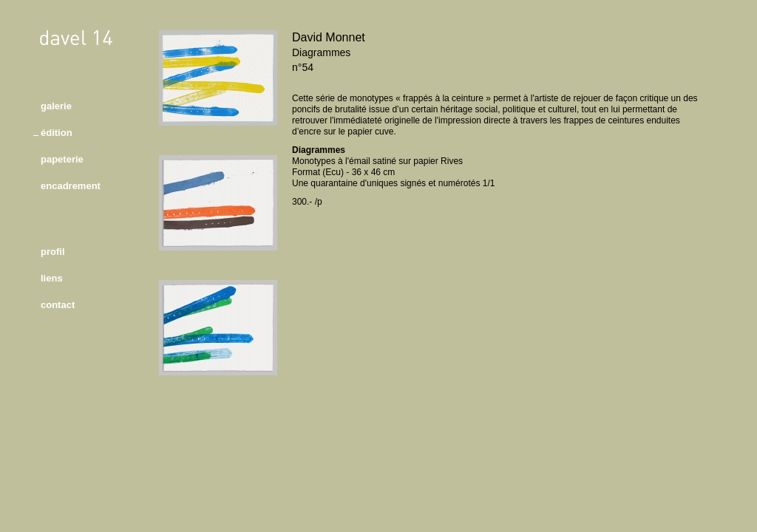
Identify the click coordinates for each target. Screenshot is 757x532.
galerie (56, 106)
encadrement (71, 186)
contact (58, 305)
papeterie (62, 159)
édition (57, 133)
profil (53, 252)
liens (52, 278)
